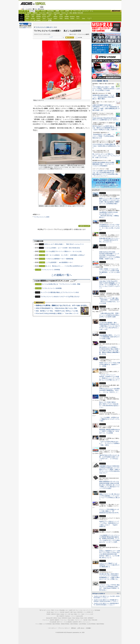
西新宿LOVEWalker (65, 624)
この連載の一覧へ (62, 275)
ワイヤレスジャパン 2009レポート (45, 27)
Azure (44, 19)
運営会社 (74, 628)
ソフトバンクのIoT (89, 19)
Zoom (84, 19)
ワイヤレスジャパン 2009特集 (51, 270)
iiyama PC (67, 612)
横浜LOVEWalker (56, 624)
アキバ (75, 11)
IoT (28, 11)
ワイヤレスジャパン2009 (42, 217)
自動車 (57, 11)
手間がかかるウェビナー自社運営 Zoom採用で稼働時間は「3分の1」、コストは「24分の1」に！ (110, 390)
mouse (33, 15)
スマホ (79, 11)
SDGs (71, 13)
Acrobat (33, 19)
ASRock (55, 17)
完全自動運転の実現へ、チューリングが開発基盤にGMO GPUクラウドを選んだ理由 (110, 337)
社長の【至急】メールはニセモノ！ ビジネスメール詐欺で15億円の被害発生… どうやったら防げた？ (110, 271)
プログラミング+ (65, 13)
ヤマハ (78, 19)
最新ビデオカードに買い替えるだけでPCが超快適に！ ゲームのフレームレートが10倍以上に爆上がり (110, 497)
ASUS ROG (38, 17)
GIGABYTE (44, 17)
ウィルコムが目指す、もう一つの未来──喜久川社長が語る (62, 248)
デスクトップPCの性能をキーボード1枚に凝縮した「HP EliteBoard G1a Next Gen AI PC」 (110, 511)
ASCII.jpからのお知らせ (99, 594)
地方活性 (75, 13)
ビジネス (39, 4)
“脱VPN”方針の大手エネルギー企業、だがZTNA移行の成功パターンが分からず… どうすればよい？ (109, 458)
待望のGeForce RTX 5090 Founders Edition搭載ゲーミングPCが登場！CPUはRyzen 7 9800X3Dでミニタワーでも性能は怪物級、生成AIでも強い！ (110, 255)
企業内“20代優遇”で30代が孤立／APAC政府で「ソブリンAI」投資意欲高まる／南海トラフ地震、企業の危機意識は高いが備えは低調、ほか (106, 108)
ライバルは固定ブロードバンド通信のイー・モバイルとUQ (63, 251)
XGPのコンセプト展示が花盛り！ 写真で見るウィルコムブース (64, 244)
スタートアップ (85, 11)
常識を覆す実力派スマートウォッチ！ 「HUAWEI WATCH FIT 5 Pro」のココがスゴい (109, 240)
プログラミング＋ (79, 620)
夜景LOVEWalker (74, 624)
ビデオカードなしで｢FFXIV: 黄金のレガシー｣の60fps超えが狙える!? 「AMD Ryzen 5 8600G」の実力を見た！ (109, 587)
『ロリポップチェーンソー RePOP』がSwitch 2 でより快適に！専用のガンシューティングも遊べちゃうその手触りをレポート (109, 377)
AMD (33, 17)
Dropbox (55, 19)
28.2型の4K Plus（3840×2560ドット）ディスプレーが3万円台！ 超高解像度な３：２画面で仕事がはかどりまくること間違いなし (109, 577)
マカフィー (27, 20)
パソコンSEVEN (50, 15)
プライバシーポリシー (64, 628)
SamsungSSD (49, 17)
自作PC (67, 11)
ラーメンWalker (39, 624)
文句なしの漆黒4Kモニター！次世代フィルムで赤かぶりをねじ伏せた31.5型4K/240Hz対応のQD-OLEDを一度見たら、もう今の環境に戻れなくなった (110, 554)
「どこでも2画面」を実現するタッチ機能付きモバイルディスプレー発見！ (109, 419)
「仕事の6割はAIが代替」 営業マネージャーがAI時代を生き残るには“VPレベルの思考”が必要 (109, 315)
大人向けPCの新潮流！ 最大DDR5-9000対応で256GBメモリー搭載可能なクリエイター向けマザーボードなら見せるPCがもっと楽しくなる (109, 326)
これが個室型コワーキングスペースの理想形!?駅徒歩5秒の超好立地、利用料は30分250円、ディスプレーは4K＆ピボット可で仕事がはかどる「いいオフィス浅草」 (110, 539)
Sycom (44, 15)
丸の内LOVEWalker (91, 624)
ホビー (62, 11)
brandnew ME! (50, 20)
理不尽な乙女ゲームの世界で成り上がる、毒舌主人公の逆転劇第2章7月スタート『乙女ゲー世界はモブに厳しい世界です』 (106, 128)
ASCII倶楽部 (116, 11)
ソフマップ (44, 20)
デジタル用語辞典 (68, 622)
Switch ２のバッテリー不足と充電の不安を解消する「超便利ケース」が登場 (110, 364)
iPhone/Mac (51, 11)
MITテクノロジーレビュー (84, 622)
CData (61, 19)
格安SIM (29, 13)
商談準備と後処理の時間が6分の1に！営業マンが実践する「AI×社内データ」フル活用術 (110, 431)
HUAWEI (67, 17)
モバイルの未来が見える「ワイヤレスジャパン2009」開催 (61, 284)
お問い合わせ (81, 628)
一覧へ (118, 593)
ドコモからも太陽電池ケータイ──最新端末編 (59, 259)
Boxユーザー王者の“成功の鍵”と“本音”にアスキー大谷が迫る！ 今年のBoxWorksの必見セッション (109, 405)
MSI (55, 15)
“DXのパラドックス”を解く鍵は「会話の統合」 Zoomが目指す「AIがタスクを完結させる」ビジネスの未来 (109, 301)
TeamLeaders (57, 13)
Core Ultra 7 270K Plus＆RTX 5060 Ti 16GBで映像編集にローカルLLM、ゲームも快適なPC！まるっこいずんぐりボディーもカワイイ (110, 285)
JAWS (27, 19)
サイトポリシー (53, 628)
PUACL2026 (80, 13)
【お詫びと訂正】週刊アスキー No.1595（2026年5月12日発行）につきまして (107, 597)
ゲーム (91, 11)
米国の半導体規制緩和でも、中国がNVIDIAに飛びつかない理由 (56, 308)
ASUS (61, 15)
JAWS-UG (53, 614)
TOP (41, 610)
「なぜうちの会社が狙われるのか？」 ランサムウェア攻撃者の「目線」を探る (109, 443)
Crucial (61, 17)
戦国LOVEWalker (100, 624)
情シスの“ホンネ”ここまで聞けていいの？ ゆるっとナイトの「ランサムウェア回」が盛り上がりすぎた (106, 156)
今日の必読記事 (53, 622)
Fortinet (72, 19)
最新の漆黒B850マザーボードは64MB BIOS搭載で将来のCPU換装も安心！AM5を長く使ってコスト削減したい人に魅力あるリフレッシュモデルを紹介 (110, 485)
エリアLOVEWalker (47, 624)
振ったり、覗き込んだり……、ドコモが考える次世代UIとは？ (64, 266)
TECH (38, 11)
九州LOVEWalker (83, 624)
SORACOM (64, 618)
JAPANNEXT (38, 20)
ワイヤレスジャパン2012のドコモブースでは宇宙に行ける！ (60, 297)
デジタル (43, 11)
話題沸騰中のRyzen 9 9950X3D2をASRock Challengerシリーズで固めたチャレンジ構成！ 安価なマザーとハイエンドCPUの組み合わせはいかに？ (110, 469)
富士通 (27, 15)
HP (67, 15)
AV (71, 11)
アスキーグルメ (42, 13)
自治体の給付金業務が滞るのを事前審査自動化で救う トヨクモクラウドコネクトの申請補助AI (103, 164)
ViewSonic (72, 17)
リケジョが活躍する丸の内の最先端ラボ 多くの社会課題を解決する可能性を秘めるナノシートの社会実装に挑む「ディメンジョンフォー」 (105, 173)
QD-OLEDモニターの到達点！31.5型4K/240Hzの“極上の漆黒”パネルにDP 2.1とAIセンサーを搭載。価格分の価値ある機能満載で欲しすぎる (109, 351)
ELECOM (27, 17)
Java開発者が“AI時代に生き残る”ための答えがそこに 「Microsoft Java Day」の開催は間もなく (109, 215)
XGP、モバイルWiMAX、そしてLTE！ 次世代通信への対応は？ (65, 255)
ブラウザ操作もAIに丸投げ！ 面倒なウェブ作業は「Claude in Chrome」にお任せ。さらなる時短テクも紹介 (106, 89)
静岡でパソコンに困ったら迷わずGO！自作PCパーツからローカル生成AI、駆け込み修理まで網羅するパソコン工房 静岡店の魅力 (109, 201)
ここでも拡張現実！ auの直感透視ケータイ (59, 262)
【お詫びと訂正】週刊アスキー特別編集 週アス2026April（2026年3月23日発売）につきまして (106, 601)
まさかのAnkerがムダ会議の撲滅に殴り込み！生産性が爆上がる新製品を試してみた (106, 146)
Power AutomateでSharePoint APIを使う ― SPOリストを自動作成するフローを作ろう (106, 119)
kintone (38, 19)
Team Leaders (71, 620)
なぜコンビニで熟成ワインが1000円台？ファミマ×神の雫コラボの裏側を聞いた (109, 565)
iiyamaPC (38, 15)
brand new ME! (80, 616)
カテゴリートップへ (84, 226)
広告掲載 (88, 628)
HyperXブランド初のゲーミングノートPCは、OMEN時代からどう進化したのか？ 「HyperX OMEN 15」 (109, 524)
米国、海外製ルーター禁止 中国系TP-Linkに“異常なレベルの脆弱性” (58, 311)
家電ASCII (35, 13)
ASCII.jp (26, 4)
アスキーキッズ (22, 13)
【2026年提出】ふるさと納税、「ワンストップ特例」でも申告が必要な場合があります (103, 136)
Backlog (67, 19)
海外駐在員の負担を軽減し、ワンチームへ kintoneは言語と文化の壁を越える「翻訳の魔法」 (103, 97)
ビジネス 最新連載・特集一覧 (100, 81)
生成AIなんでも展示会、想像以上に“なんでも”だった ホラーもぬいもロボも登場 (63, 305)
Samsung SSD (49, 618)
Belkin (78, 17)
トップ (21, 11)
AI (25, 11)
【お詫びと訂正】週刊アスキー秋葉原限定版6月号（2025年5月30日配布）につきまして (106, 604)
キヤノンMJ (33, 20)
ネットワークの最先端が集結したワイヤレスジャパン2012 (60, 292)
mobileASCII (75, 622)
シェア (51, 37)
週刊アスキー (49, 13)
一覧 (63, 37)
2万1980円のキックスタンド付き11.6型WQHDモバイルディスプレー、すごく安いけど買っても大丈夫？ (110, 227)
